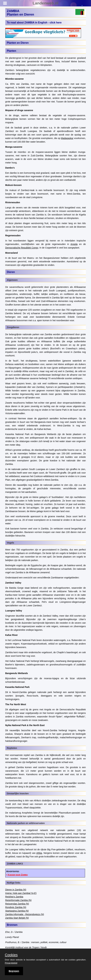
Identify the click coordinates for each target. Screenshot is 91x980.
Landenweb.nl (45, 3)
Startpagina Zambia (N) (17, 911)
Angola (74, 244)
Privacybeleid (11, 963)
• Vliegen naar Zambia (17, 875)
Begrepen (14, 971)
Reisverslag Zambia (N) (17, 904)
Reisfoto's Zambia (14, 897)
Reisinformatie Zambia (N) (18, 900)
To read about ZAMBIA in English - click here (34, 23)
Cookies (11, 955)
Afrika (39, 853)
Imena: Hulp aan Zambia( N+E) (21, 893)
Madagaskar (67, 138)
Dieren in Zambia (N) (16, 890)
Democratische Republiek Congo (22, 248)
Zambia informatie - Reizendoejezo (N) (25, 914)
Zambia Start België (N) (17, 918)
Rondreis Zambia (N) (16, 907)
